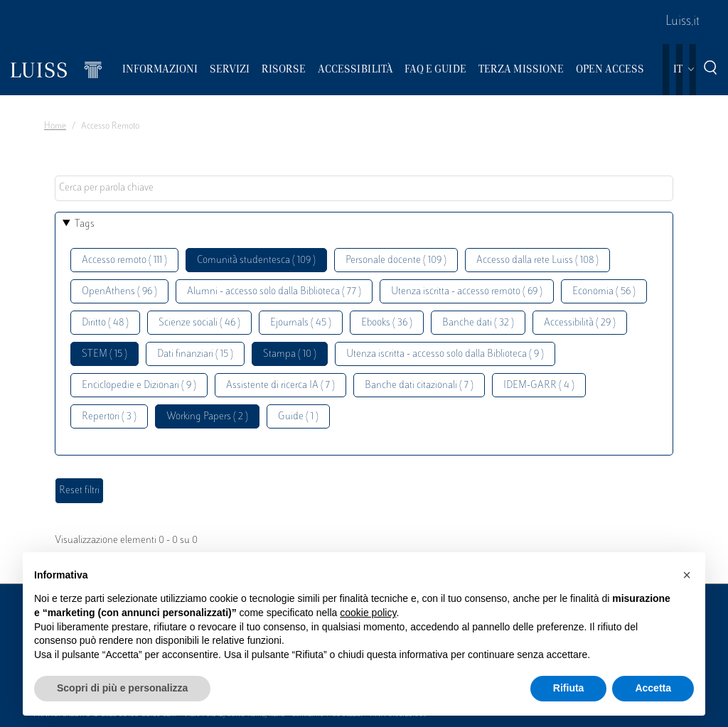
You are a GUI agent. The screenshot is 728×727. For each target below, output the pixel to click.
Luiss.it (682, 22)
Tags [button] (85, 224)
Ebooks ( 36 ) (387, 323)
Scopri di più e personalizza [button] (122, 688)
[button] (687, 575)
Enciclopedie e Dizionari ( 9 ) (139, 386)
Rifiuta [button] (569, 688)
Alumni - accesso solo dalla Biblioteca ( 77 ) (274, 292)
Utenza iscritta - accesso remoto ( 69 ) (467, 292)
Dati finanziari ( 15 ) (195, 354)
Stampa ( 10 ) (290, 354)
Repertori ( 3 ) (109, 417)
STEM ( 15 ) (105, 354)
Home (55, 126)
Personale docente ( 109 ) (396, 260)
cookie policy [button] (368, 613)
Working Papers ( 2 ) (207, 417)
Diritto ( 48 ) (105, 323)
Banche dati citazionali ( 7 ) (419, 386)
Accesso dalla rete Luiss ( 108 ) (537, 260)
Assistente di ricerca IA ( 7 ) (280, 386)
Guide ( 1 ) (298, 417)
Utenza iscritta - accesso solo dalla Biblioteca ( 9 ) (445, 354)
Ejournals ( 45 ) (301, 323)
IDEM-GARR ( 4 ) (539, 386)
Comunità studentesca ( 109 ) (256, 260)
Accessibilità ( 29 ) (580, 323)
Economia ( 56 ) (604, 292)
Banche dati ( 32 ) (478, 323)
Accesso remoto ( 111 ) (124, 260)
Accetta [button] (653, 688)
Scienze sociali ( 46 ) (199, 323)
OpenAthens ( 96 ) (119, 292)
